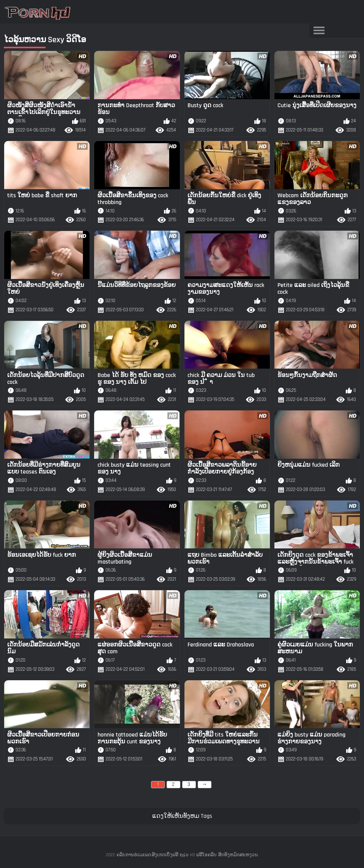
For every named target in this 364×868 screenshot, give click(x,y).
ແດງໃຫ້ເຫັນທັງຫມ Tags (182, 816)
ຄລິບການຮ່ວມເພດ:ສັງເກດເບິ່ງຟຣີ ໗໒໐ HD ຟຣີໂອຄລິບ (167, 855)
